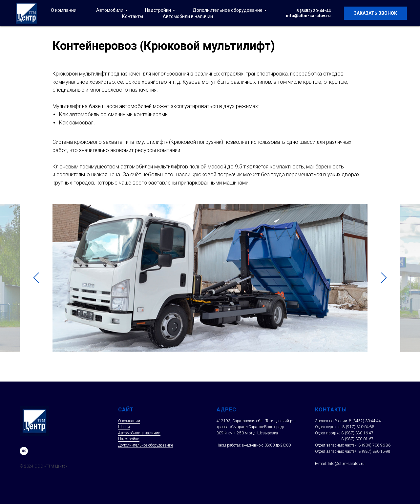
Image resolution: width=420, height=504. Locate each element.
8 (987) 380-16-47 (357, 433)
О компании (64, 10)
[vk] (24, 451)
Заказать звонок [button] (375, 13)
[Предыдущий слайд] (36, 278)
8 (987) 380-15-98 (375, 451)
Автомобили (110, 10)
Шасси (124, 427)
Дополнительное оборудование (228, 10)
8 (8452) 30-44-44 (314, 11)
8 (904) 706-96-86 (375, 445)
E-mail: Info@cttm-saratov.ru (340, 464)
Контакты (133, 16)
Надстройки (158, 10)
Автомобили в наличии (188, 16)
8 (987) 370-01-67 (357, 439)
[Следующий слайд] (384, 278)
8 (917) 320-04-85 (358, 427)
